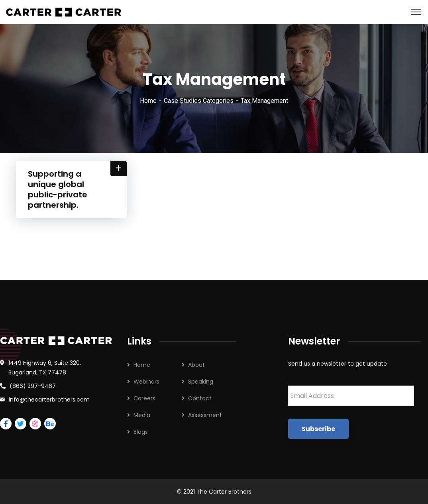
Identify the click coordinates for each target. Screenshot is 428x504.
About (196, 365)
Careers (144, 398)
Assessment (205, 415)
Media (142, 415)
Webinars (146, 382)
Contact (200, 398)
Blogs (141, 432)
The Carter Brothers (224, 492)
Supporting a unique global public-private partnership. (58, 189)
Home (148, 101)
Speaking (201, 382)
